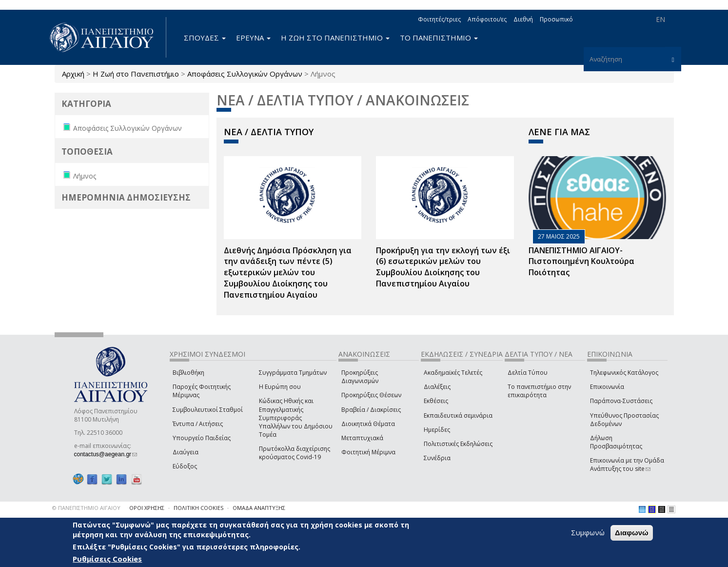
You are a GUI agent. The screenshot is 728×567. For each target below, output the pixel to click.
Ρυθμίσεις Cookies (107, 560)
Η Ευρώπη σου (280, 387)
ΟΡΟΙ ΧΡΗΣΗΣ (147, 508)
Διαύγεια (186, 452)
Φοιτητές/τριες (439, 19)
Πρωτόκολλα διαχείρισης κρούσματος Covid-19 (295, 453)
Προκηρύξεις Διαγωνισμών (360, 377)
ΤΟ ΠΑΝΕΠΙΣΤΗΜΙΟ (439, 38)
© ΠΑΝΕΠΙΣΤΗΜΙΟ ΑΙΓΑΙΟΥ (86, 508)
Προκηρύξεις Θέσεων (371, 395)
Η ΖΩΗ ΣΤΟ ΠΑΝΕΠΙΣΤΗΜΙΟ (335, 38)
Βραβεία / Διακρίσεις (371, 410)
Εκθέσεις (436, 401)
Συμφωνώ (588, 533)
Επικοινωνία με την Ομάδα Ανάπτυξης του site (627, 465)
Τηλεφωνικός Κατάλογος (624, 373)
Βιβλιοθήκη (188, 373)
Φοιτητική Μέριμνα (368, 452)
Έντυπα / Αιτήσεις (198, 424)
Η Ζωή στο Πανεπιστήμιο (136, 74)
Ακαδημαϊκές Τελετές (453, 373)
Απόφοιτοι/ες (487, 19)
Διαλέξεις (437, 387)
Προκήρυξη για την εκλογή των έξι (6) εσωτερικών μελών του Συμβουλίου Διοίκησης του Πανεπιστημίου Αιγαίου (443, 267)
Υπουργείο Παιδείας (202, 438)
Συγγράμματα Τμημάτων (293, 373)
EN (660, 19)
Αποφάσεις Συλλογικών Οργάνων (245, 74)
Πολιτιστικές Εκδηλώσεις (458, 444)
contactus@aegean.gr (106, 454)
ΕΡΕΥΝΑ (253, 38)
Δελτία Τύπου (528, 373)
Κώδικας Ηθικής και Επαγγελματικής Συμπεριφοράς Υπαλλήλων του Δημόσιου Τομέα (296, 418)
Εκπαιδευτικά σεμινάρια (458, 415)
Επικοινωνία (607, 387)
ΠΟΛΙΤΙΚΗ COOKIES (198, 508)
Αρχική (73, 74)
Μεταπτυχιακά (362, 438)
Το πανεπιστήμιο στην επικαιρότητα (539, 391)
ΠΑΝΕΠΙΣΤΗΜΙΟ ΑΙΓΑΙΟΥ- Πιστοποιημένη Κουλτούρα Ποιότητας (581, 262)
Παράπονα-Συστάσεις (621, 401)
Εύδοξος (185, 466)
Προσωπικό (556, 19)
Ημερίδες (437, 430)
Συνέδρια (437, 458)
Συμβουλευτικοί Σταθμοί (208, 410)
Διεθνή (523, 19)
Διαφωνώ (632, 534)
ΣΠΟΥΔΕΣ (205, 38)
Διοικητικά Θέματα (368, 424)
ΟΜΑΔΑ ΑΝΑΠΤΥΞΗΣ (259, 508)
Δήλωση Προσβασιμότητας (616, 442)
